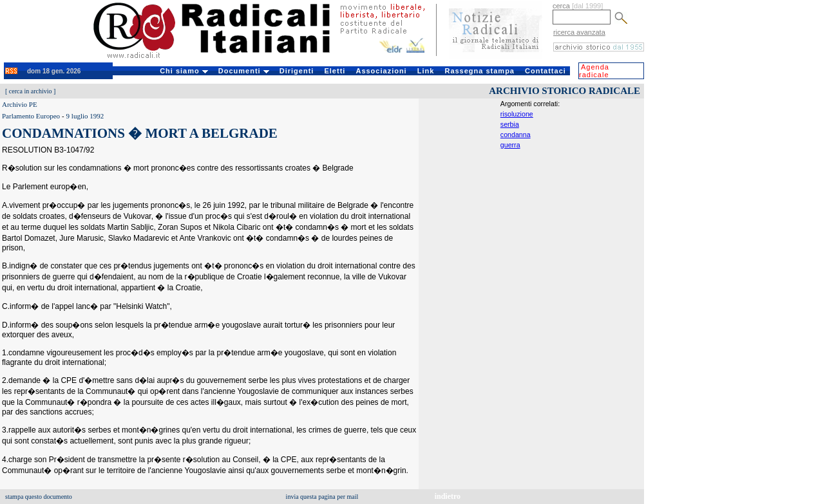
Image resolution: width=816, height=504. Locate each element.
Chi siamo (184, 71)
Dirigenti (297, 71)
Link (426, 71)
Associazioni (381, 71)
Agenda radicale (594, 71)
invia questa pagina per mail (322, 497)
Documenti (244, 71)
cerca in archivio (31, 91)
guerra (510, 145)
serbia (510, 124)
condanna (516, 135)
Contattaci (546, 71)
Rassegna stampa (479, 71)
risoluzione (517, 114)
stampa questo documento (39, 497)
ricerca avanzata (579, 32)
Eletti (335, 71)
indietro (448, 496)
